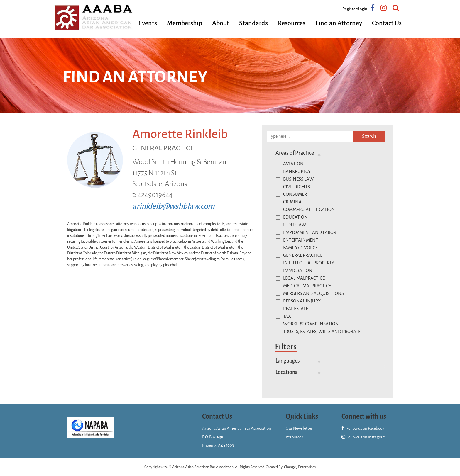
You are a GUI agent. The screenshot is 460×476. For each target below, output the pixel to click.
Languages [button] (288, 361)
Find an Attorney (339, 23)
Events (148, 23)
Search (369, 136)
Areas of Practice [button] (295, 153)
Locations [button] (286, 372)
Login (363, 9)
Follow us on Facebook (363, 428)
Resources (292, 23)
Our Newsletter (299, 428)
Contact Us (387, 23)
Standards (253, 23)
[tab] (328, 153)
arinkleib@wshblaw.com (173, 206)
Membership (185, 23)
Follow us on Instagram (364, 437)
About (221, 23)
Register (350, 9)
